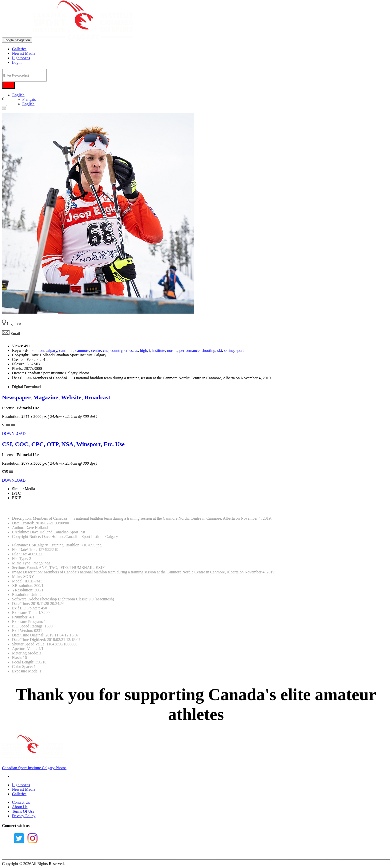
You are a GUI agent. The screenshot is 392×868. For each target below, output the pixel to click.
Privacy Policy (24, 816)
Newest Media (24, 53)
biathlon (37, 350)
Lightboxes (21, 58)
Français (29, 99)
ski (220, 350)
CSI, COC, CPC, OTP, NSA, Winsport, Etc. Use (63, 444)
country (116, 350)
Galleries (19, 49)
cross (129, 350)
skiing (229, 350)
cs (136, 350)
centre (96, 350)
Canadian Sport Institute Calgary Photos (34, 768)
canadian (66, 350)
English (18, 95)
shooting (208, 350)
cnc (106, 350)
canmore (82, 350)
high (143, 350)
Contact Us (21, 802)
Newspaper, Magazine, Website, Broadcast (56, 397)
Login (17, 62)
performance (189, 350)
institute (159, 350)
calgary (51, 350)
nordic (172, 350)
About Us (20, 807)
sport (240, 350)
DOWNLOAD (14, 433)
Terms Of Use (23, 811)
